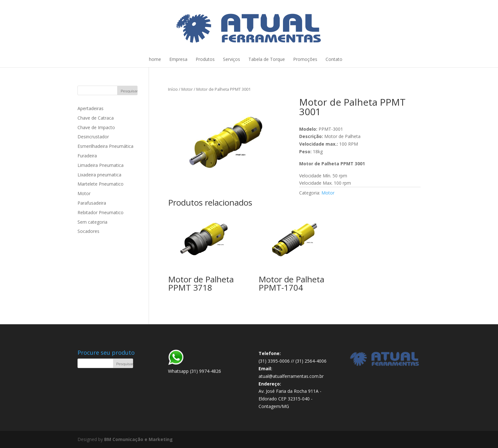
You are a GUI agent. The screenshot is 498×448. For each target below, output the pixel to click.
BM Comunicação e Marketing (138, 439)
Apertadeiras (91, 108)
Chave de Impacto (96, 127)
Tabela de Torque (267, 59)
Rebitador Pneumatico (101, 212)
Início (173, 89)
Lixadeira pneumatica (99, 175)
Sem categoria (92, 222)
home (155, 59)
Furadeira (87, 156)
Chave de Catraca (96, 118)
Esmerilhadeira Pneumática (105, 146)
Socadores (88, 231)
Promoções (305, 59)
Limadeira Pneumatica (101, 165)
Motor (187, 89)
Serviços (232, 59)
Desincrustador (93, 137)
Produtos (205, 59)
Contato (334, 59)
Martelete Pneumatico (101, 184)
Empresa (178, 59)
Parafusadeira (92, 203)
